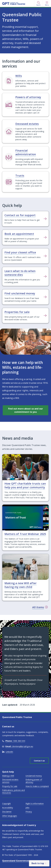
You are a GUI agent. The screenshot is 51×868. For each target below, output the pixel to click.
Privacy (29, 812)
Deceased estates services (10, 781)
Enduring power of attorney (34, 781)
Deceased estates (27, 124)
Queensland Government (16, 861)
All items (38, 607)
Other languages (10, 816)
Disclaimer (7, 812)
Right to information (35, 804)
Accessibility (8, 808)
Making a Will (8, 776)
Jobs (28, 808)
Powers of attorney (28, 97)
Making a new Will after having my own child (21, 585)
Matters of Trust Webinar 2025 (25, 534)
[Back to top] (39, 863)
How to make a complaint (37, 786)
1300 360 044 (14, 741)
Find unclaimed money (20, 293)
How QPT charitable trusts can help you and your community (25, 485)
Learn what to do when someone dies (20, 273)
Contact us (39, 761)
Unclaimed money (34, 776)
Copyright (6, 804)
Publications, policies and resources (13, 792)
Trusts (20, 176)
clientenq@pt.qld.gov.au (18, 746)
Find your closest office (20, 252)
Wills (19, 76)
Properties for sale (17, 312)
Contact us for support (20, 215)
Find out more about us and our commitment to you (26, 410)
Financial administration (26, 152)
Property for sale (10, 786)
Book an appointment (19, 234)
